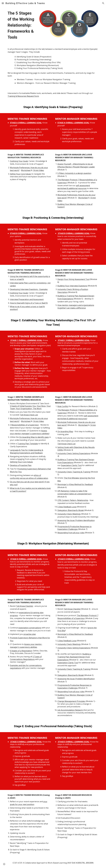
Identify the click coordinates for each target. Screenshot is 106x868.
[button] (3, 3)
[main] (21, 25)
